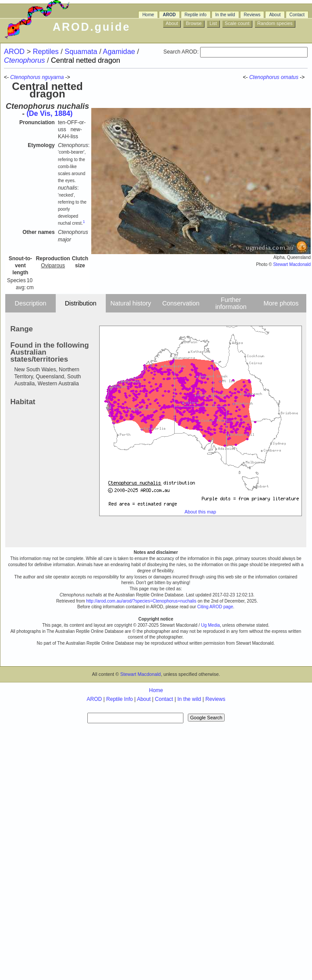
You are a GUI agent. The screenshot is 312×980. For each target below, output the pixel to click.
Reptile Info (120, 699)
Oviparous (53, 266)
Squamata (82, 51)
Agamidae (120, 51)
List (213, 23)
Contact (297, 15)
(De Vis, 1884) (49, 113)
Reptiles (47, 51)
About (275, 15)
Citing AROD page (215, 607)
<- (246, 77)
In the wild (225, 15)
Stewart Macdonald (292, 264)
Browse (194, 23)
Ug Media (210, 625)
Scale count (237, 23)
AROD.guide (91, 27)
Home (148, 15)
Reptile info (196, 15)
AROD (169, 15)
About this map (201, 512)
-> (303, 77)
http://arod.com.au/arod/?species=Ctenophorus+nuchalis (141, 601)
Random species (275, 23)
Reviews (252, 15)
